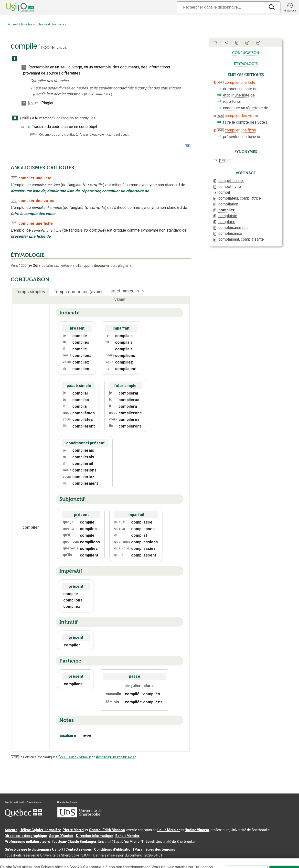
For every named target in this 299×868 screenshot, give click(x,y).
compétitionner (231, 181)
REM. (34, 134)
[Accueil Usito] (15, 7)
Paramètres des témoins (155, 849)
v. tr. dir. (62, 48)
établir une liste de (239, 95)
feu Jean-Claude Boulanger (74, 842)
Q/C (14, 178)
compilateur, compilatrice (240, 198)
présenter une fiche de (242, 137)
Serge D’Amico (61, 836)
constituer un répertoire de (246, 108)
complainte (228, 216)
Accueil (13, 24)
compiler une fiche (240, 130)
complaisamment (233, 228)
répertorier (232, 102)
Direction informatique (95, 836)
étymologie (246, 63)
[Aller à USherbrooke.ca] (79, 816)
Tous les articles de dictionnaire (43, 24)
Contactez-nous (79, 849)
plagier (225, 160)
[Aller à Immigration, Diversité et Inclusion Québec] (23, 816)
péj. (38, 103)
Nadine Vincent (197, 830)
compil (224, 192)
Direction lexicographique (26, 836)
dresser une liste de (240, 89)
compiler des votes (241, 116)
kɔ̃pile (48, 47)
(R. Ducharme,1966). (98, 94)
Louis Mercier (169, 830)
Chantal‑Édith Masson (107, 830)
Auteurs (11, 830)
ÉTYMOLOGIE (28, 255)
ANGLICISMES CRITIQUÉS (43, 168)
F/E (31, 103)
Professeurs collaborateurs (27, 842)
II (15, 118)
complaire (227, 222)
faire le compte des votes (245, 122)
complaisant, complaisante (241, 239)
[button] (290, 7)
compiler (227, 210)
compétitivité (230, 187)
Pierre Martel (73, 830)
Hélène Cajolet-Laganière (40, 830)
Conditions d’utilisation (113, 849)
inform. (26, 127)
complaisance (230, 233)
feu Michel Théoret (139, 842)
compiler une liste (240, 82)
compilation (228, 204)
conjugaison (246, 52)
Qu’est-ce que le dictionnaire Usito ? (34, 849)
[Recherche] (221, 7)
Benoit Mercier (127, 836)
